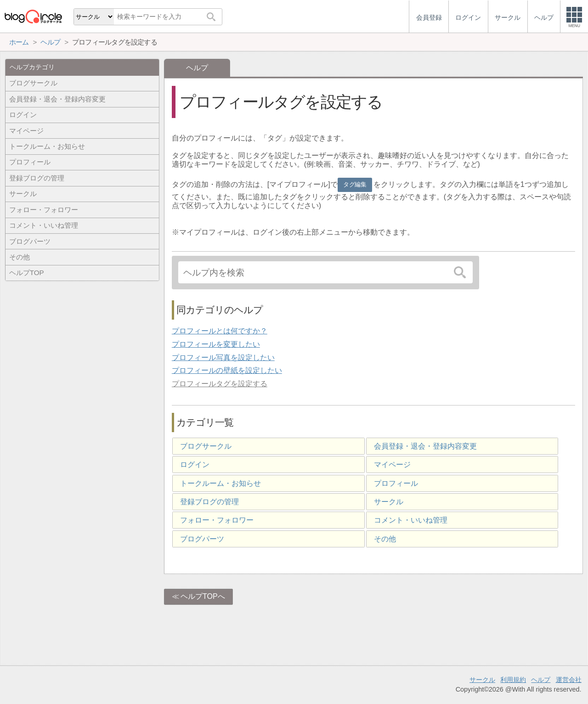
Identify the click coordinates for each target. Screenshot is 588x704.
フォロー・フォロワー (217, 520)
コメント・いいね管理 (411, 520)
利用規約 (513, 680)
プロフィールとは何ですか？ (220, 331)
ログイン (195, 465)
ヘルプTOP (27, 273)
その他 (385, 539)
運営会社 (569, 680)
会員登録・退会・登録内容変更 (425, 446)
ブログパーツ (202, 539)
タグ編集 (355, 184)
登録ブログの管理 (209, 502)
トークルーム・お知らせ (220, 483)
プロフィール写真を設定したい (223, 358)
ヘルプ (541, 680)
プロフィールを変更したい (216, 344)
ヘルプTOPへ (203, 596)
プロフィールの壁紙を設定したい (227, 370)
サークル (389, 502)
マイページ (392, 465)
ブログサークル (206, 446)
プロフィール (396, 483)
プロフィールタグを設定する (220, 384)
